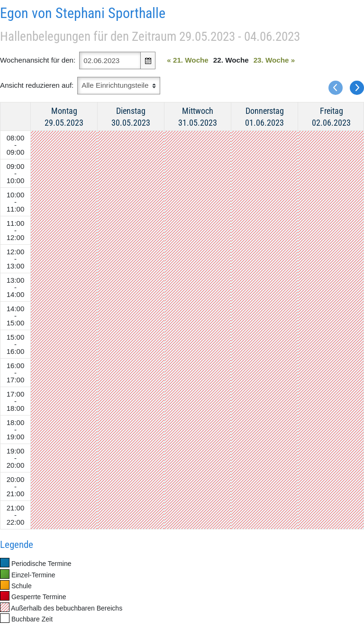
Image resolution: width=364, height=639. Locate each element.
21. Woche (188, 60)
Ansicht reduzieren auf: (37, 85)
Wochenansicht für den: (38, 60)
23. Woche (274, 60)
